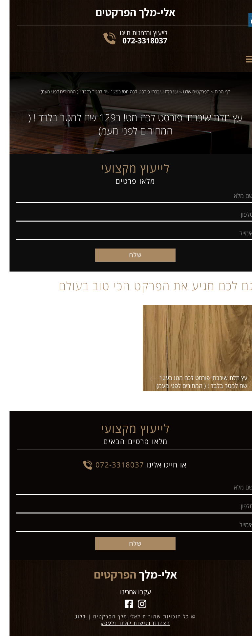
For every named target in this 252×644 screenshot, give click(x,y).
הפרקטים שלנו (187, 92)
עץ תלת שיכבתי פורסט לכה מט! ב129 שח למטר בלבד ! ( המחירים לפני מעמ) (100, 92)
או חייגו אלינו (131, 465)
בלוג (71, 616)
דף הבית (213, 92)
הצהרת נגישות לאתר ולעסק (126, 623)
